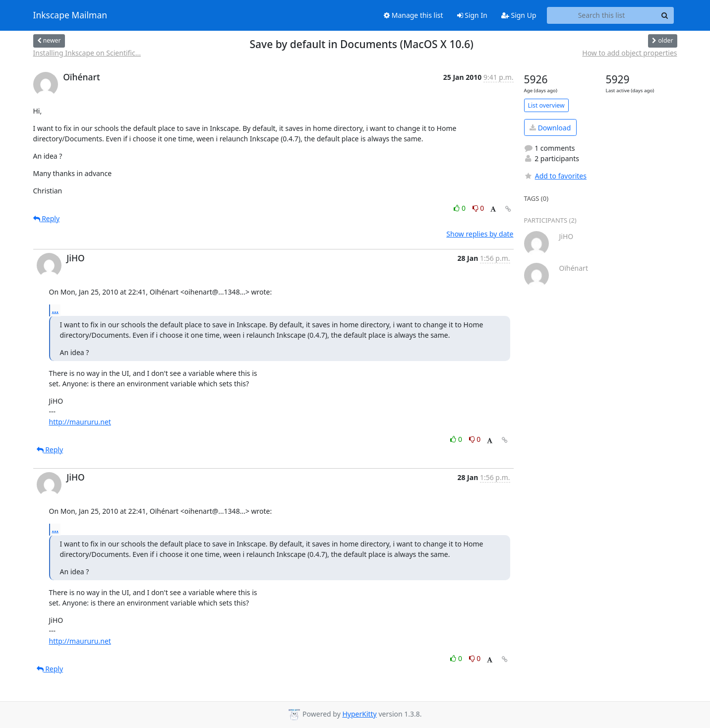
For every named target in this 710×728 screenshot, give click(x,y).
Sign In (472, 15)
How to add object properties (629, 53)
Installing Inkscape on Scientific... (87, 53)
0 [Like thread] (460, 208)
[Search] (665, 15)
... (56, 310)
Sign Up (519, 15)
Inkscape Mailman (70, 15)
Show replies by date (480, 234)
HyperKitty (359, 714)
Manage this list (414, 15)
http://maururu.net (80, 422)
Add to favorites (555, 176)
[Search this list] (602, 15)
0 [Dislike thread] (478, 208)
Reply (47, 218)
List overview (546, 105)
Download (550, 128)
